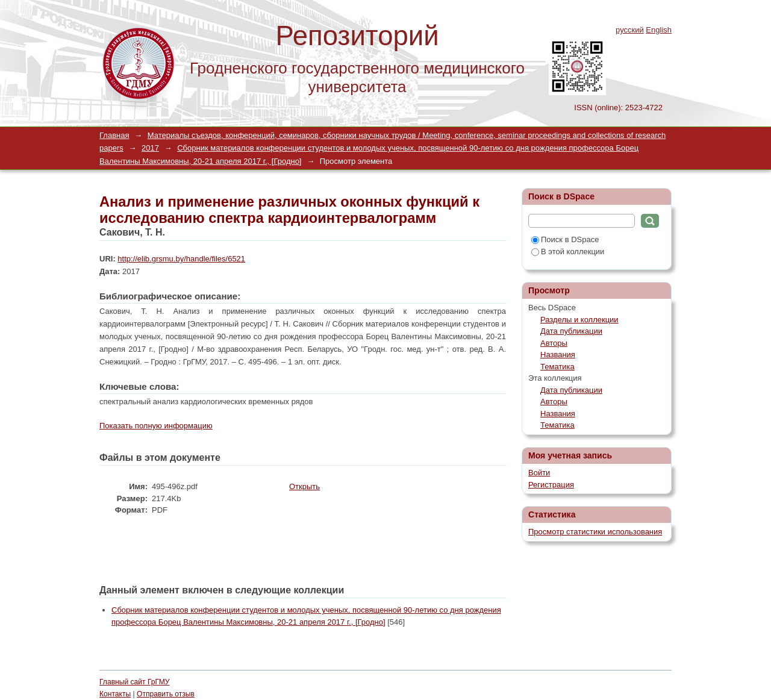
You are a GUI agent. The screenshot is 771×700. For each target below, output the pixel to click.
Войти (539, 473)
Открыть (304, 486)
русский (630, 30)
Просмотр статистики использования (595, 532)
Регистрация (551, 485)
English (659, 30)
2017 (150, 148)
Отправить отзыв (166, 694)
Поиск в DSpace (565, 239)
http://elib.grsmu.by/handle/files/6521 (181, 259)
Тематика (557, 367)
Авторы (554, 343)
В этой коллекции (568, 252)
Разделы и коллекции (579, 320)
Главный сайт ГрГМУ (134, 682)
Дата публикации (571, 331)
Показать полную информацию (156, 426)
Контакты (115, 694)
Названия (558, 355)
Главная (114, 135)
